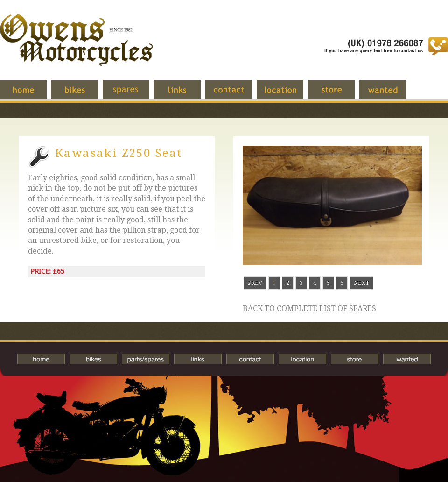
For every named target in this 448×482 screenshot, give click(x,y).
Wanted (390, 94)
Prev (255, 283)
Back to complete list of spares (309, 309)
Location (287, 94)
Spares (133, 94)
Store (338, 94)
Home (30, 94)
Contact (236, 94)
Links (184, 94)
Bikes (93, 359)
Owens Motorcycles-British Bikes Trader (77, 49)
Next (361, 283)
